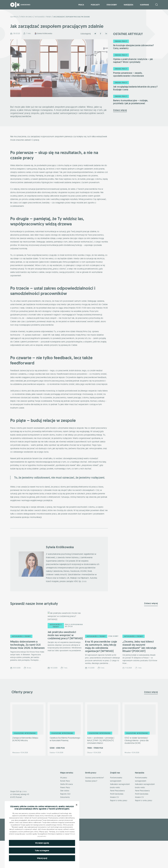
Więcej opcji (42, 858)
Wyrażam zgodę (42, 843)
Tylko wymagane (42, 851)
